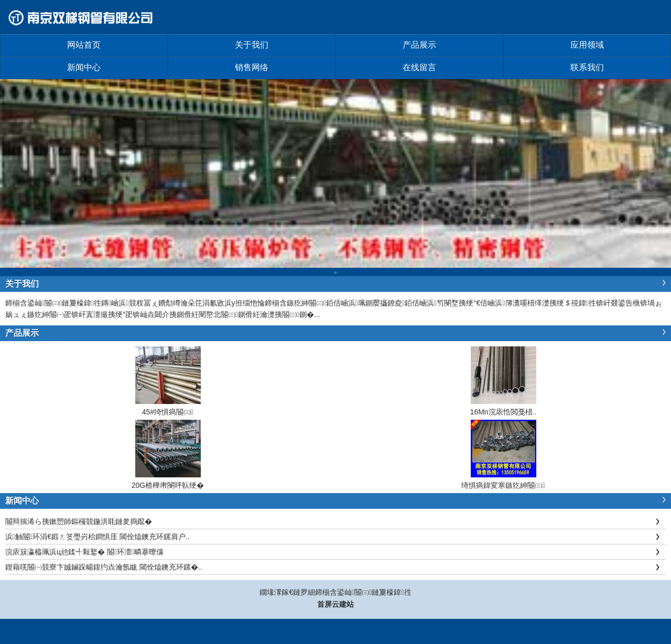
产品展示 (419, 45)
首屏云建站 (335, 604)
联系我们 (587, 67)
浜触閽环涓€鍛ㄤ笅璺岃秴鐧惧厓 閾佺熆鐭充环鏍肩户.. (98, 537)
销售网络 (252, 67)
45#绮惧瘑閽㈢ (168, 412)
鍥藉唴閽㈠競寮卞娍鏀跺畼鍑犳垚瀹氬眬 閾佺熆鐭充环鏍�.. (104, 567)
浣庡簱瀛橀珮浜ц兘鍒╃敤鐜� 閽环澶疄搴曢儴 (84, 552)
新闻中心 (84, 67)
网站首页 (84, 45)
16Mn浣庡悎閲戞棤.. (504, 412)
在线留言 (419, 67)
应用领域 (587, 45)
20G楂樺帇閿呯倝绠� (168, 485)
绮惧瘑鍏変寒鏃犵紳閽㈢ (503, 485)
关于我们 (252, 45)
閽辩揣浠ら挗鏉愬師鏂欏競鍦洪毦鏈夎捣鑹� (79, 521)
